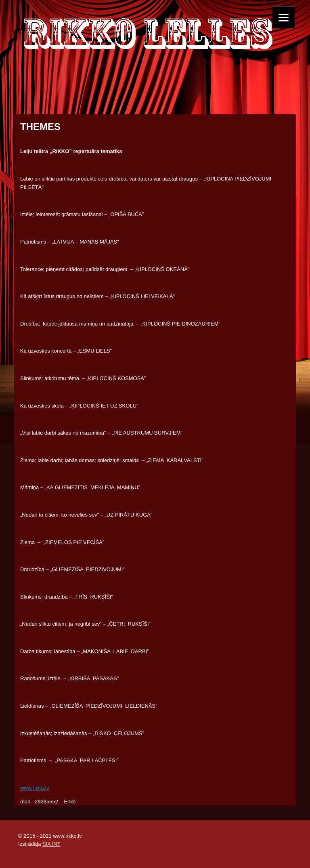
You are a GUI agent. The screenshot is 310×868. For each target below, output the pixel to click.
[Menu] (284, 17)
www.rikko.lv (35, 788)
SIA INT (51, 844)
